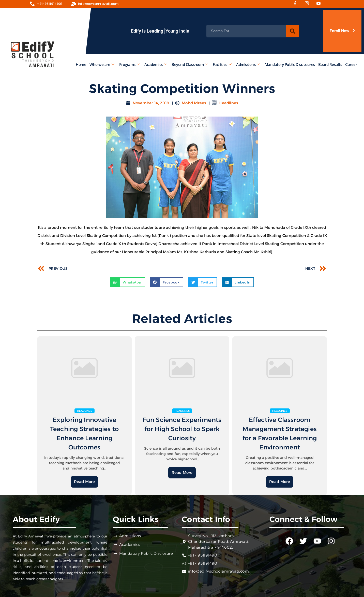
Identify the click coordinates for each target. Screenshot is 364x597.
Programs (130, 64)
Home (81, 64)
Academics (156, 64)
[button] (128, 282)
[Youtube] (320, 4)
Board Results (330, 64)
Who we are (102, 64)
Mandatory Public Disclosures (290, 64)
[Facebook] (297, 4)
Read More (85, 482)
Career (351, 64)
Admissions (248, 64)
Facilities (222, 64)
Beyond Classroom (190, 64)
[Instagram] (309, 4)
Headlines (228, 103)
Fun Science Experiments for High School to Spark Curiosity (182, 429)
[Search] (293, 31)
